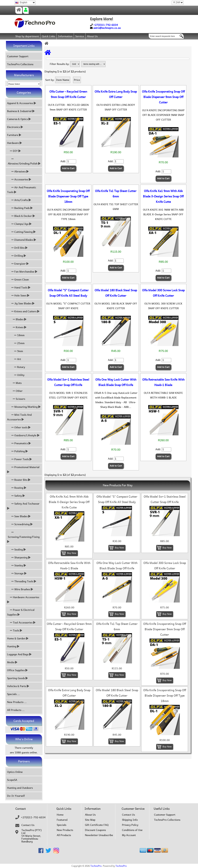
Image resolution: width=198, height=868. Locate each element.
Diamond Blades (22, 240)
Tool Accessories (21, 623)
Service (80, 36)
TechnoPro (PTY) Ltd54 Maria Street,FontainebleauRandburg (31, 836)
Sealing (16, 550)
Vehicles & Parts (18, 686)
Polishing (17, 451)
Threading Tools (22, 581)
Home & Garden (18, 638)
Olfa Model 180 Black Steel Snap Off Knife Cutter (116, 293)
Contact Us (28, 825)
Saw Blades (19, 516)
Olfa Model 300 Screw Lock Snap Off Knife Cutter (163, 293)
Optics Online (15, 772)
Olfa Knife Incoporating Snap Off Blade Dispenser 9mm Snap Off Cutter (163, 97)
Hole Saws (18, 295)
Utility (16, 375)
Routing (17, 488)
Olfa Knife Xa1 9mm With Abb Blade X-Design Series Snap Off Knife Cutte (163, 196)
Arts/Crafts (19, 200)
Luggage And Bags (19, 654)
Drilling (17, 256)
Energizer (18, 264)
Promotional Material (24, 470)
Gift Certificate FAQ (97, 825)
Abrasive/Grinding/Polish (24, 161)
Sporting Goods (17, 678)
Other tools (19, 427)
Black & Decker (21, 216)
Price (77, 80)
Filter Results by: (60, 64)
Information (65, 36)
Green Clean (18, 280)
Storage (17, 573)
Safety (16, 496)
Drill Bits (17, 248)
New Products (65, 830)
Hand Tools (19, 288)
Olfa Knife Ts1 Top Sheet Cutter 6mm (116, 194)
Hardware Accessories (23, 600)
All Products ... (16, 710)
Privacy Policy (130, 825)
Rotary (16, 367)
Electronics (15, 127)
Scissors (16, 399)
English (21, 2)
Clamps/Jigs (19, 224)
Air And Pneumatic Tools (22, 190)
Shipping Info (130, 820)
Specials (61, 825)
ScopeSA (12, 780)
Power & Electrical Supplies (21, 612)
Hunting (13, 646)
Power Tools (19, 459)
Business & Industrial (21, 111)
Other (15, 391)
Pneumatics (19, 443)
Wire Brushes (20, 589)
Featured (62, 820)
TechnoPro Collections (20, 64)
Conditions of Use (132, 830)
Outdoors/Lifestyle (23, 435)
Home (60, 815)
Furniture (14, 135)
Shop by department (27, 36)
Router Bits (19, 480)
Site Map (90, 820)
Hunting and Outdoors (20, 788)
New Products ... (17, 702)
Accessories (19, 179)
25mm (16, 343)
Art (14, 359)
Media (12, 662)
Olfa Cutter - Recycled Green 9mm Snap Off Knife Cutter (68, 94)
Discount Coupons (95, 830)
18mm (16, 335)
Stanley (17, 565)
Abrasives (18, 171)
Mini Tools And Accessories (19, 417)
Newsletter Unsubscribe (99, 835)
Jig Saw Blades (21, 303)
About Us (92, 36)
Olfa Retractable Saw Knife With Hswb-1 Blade (163, 382)
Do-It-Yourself (16, 796)
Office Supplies (17, 670)
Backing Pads (20, 208)
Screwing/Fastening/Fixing (24, 537)
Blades (17, 319)
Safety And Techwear (24, 506)
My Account (129, 835)
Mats (14, 383)
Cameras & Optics (19, 119)
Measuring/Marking (24, 407)
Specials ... (13, 694)
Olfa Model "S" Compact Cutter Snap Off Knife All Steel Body (68, 293)
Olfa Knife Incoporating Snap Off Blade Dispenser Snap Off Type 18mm (68, 196)
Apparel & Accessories (22, 103)
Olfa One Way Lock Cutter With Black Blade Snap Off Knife (116, 382)
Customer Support (18, 56)
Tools (15, 630)
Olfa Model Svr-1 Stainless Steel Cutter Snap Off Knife (68, 382)
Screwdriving (20, 524)
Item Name (63, 80)
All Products (64, 835)
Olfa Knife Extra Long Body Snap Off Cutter (116, 94)
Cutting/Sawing (21, 232)
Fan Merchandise (22, 272)
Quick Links (48, 36)
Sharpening (19, 557)
